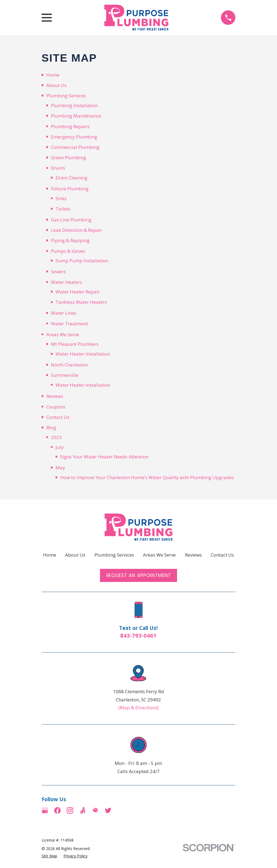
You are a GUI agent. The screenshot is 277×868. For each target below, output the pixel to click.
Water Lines (64, 313)
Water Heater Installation (83, 354)
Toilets (63, 209)
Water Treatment (69, 324)
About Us (56, 85)
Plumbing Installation (74, 105)
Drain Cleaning (71, 178)
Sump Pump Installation (82, 261)
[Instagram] (70, 810)
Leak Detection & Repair (77, 230)
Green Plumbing (69, 157)
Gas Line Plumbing (71, 220)
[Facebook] (57, 810)
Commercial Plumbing (75, 147)
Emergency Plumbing (74, 137)
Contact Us (58, 417)
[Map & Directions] (138, 708)
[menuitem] (49, 856)
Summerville (65, 375)
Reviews (55, 396)
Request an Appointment (139, 575)
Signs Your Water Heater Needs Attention (104, 457)
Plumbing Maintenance (76, 116)
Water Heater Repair (78, 292)
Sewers (58, 271)
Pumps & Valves (68, 251)
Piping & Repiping (70, 240)
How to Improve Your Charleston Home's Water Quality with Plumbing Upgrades (147, 477)
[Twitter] (108, 810)
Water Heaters (66, 282)
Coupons (56, 407)
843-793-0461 (138, 635)
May (60, 468)
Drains (58, 168)
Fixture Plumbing (70, 189)
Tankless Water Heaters (81, 302)
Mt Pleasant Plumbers (75, 344)
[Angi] (83, 810)
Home (53, 75)
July (60, 447)
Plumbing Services (66, 96)
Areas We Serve (63, 334)
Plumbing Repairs (70, 126)
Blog (51, 427)
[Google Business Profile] (45, 810)
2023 (56, 437)
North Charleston (69, 365)
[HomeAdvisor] (95, 810)
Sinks (61, 198)
